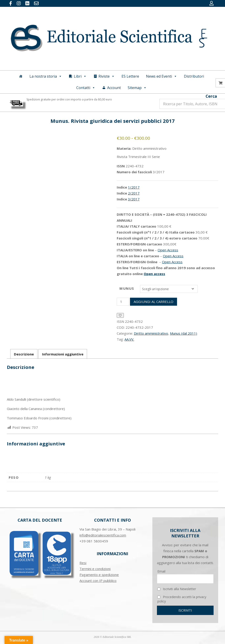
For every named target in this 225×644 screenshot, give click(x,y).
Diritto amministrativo (151, 333)
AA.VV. (129, 339)
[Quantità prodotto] (123, 302)
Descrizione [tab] (24, 354)
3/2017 (134, 199)
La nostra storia (46, 76)
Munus (127, 288)
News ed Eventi (161, 76)
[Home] (21, 76)
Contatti (86, 88)
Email (161, 571)
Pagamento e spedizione (99, 575)
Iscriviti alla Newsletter (177, 589)
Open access (154, 274)
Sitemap (137, 88)
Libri (80, 76)
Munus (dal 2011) (184, 333)
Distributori (194, 76)
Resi (83, 563)
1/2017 (134, 187)
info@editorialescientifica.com (103, 535)
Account (114, 88)
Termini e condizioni (95, 569)
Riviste (107, 76)
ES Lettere (130, 76)
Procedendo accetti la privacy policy (182, 599)
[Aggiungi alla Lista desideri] (120, 315)
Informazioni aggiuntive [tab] (63, 354)
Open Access (168, 250)
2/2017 (134, 193)
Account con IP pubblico (98, 581)
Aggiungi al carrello (154, 302)
